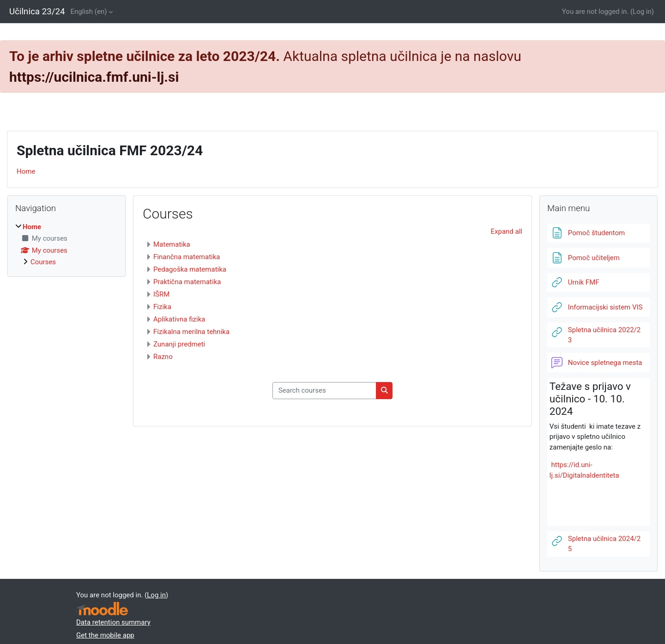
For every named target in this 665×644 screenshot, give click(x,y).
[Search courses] (324, 391)
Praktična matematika (187, 282)
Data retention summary (113, 622)
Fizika (162, 307)
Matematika (172, 244)
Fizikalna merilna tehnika (191, 332)
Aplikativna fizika (179, 319)
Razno (163, 357)
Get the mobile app (105, 635)
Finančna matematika (187, 257)
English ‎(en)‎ (89, 12)
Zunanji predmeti (179, 344)
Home (26, 171)
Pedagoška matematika (190, 269)
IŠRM (161, 294)
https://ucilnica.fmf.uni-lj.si (94, 77)
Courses (43, 262)
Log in (642, 12)
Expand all (507, 231)
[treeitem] (66, 245)
